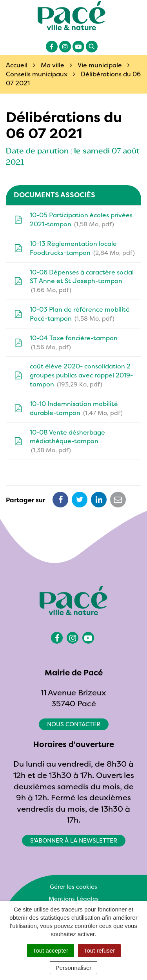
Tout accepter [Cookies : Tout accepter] (51, 950)
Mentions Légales (74, 899)
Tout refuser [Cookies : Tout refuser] (99, 950)
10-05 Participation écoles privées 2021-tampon (73, 220)
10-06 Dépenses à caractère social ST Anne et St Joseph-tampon (74, 281)
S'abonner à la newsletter (74, 840)
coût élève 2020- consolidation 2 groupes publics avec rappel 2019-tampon (73, 375)
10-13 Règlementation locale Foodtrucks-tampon (74, 248)
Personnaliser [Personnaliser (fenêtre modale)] (74, 968)
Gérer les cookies (73, 887)
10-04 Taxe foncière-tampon (66, 343)
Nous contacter (74, 724)
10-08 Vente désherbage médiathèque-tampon (60, 441)
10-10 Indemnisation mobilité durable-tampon (68, 408)
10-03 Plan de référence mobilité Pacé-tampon (72, 314)
